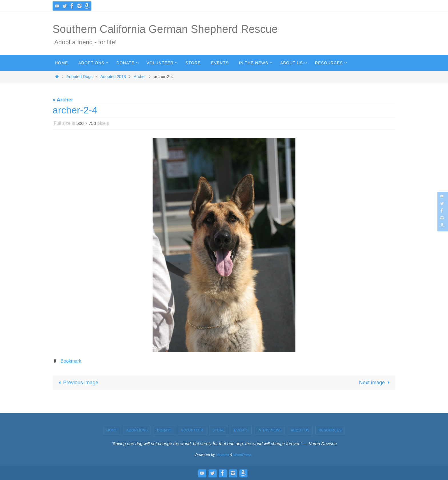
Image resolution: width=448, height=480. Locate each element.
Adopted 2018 (113, 77)
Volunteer (192, 430)
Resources (330, 430)
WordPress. (243, 455)
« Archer (63, 100)
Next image (375, 383)
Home (112, 430)
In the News (270, 430)
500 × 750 (87, 123)
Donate (164, 430)
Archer (140, 77)
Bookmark (71, 361)
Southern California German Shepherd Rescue (165, 29)
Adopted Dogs (80, 77)
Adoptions (137, 430)
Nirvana (222, 455)
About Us (300, 430)
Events (241, 430)
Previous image (77, 383)
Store (219, 430)
